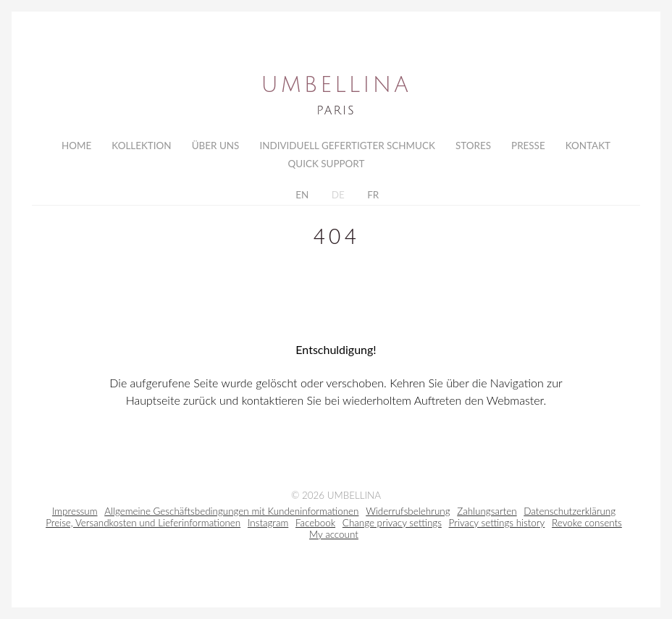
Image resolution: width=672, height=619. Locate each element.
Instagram (268, 527)
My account (334, 539)
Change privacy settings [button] (392, 527)
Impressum (75, 515)
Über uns (216, 146)
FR (372, 198)
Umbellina (336, 85)
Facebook (315, 527)
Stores (473, 146)
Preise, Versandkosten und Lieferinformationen (143, 527)
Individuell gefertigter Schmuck (347, 146)
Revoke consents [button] (587, 527)
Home (76, 146)
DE (336, 198)
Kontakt (588, 146)
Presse (528, 146)
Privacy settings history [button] (497, 527)
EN (301, 198)
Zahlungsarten (487, 515)
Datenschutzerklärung (570, 515)
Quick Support (327, 165)
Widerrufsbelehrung (408, 515)
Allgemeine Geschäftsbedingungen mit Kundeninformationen (231, 515)
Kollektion (141, 146)
